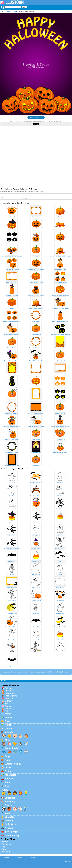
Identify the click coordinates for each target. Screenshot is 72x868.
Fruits (8, 771)
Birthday (9, 701)
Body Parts (11, 824)
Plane (8, 782)
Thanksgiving (11, 696)
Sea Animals (11, 748)
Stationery (10, 801)
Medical (9, 821)
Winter (8, 714)
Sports (8, 805)
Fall (6, 711)
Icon (7, 832)
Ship (7, 786)
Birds (7, 740)
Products (9, 828)
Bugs (7, 756)
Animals (9, 732)
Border (5, 842)
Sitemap (19, 858)
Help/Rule (32, 858)
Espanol (6, 858)
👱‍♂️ (26, 793)
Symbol (15, 832)
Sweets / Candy (13, 764)
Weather (9, 729)
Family (5, 790)
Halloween (9, 11)
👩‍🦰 (20, 793)
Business (10, 817)
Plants (8, 725)
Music (8, 813)
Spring (8, 706)
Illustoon (2, 11)
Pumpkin (15, 11)
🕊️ (26, 744)
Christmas (9, 691)
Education (10, 798)
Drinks (8, 767)
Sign (4, 849)
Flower (8, 721)
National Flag (12, 835)
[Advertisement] (36, 144)
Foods (8, 760)
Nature (8, 717)
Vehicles (9, 779)
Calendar (9, 688)
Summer (9, 709)
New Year (9, 703)
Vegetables (10, 775)
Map (4, 847)
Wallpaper (6, 844)
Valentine (9, 698)
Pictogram (6, 852)
